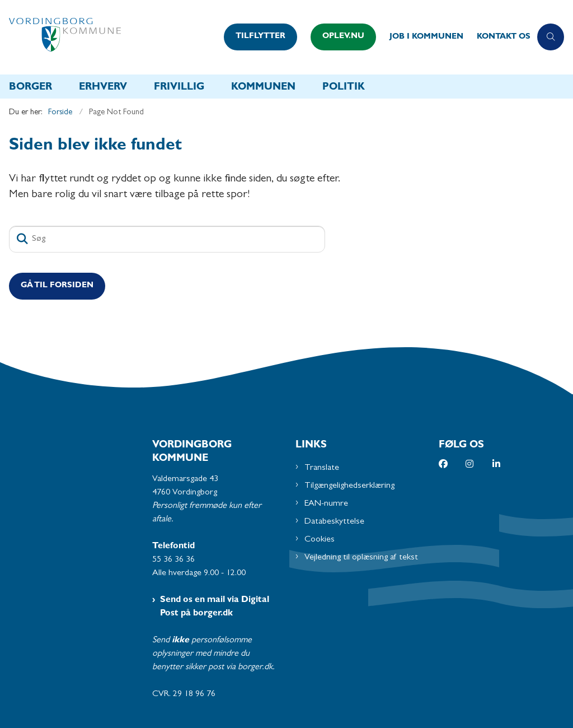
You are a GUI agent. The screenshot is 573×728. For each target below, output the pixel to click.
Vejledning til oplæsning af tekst (361, 558)
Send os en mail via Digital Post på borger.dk (215, 607)
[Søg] (167, 239)
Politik (344, 88)
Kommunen (263, 88)
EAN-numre (326, 504)
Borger (30, 88)
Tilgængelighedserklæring (349, 486)
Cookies (320, 540)
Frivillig (179, 88)
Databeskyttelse (334, 522)
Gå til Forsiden (57, 286)
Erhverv (103, 88)
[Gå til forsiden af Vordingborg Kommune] (109, 37)
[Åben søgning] (551, 37)
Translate (322, 468)
